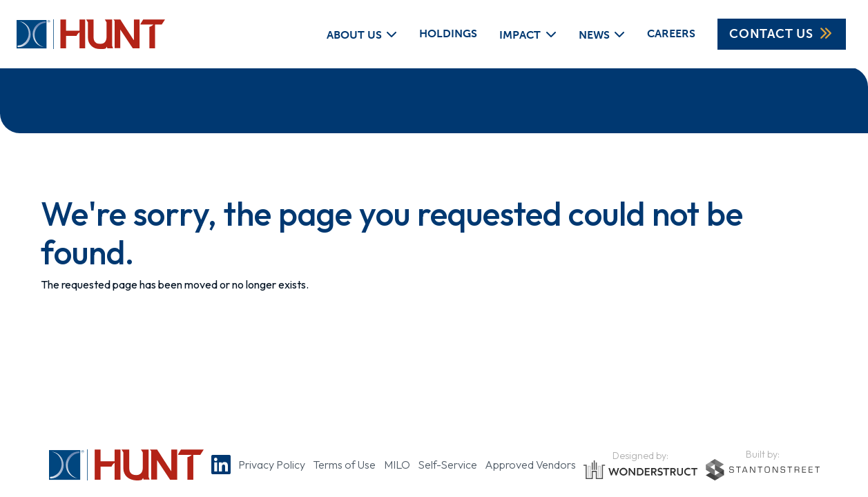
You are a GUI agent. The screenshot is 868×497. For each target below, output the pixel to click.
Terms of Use (344, 465)
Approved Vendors (530, 465)
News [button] (594, 34)
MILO (397, 465)
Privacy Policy (272, 465)
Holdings (448, 33)
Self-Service (447, 465)
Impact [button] (520, 34)
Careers (671, 33)
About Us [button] (354, 34)
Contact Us (782, 34)
